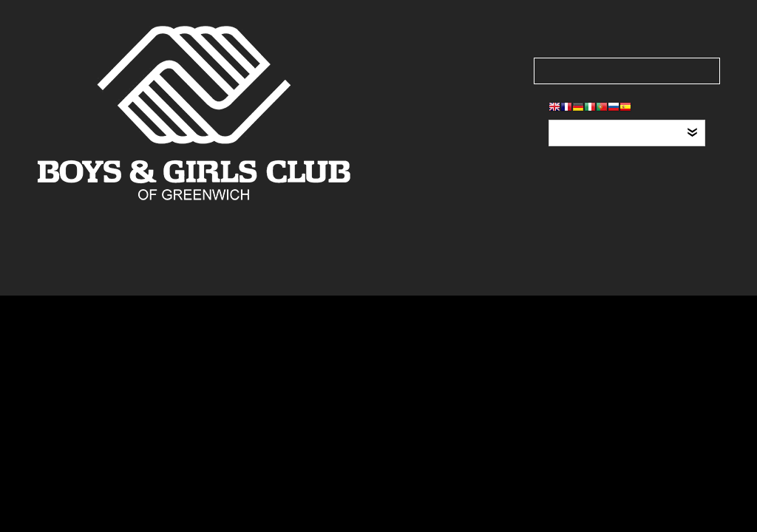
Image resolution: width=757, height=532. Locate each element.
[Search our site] (627, 71)
